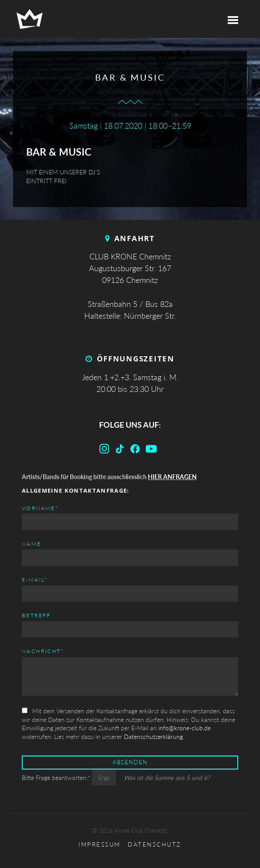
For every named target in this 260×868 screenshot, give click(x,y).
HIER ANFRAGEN (172, 477)
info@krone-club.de (185, 728)
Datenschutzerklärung (153, 737)
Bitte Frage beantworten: (57, 778)
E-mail (35, 579)
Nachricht (43, 651)
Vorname (40, 508)
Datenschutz (155, 845)
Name (32, 544)
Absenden (130, 762)
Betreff (36, 615)
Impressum (100, 845)
